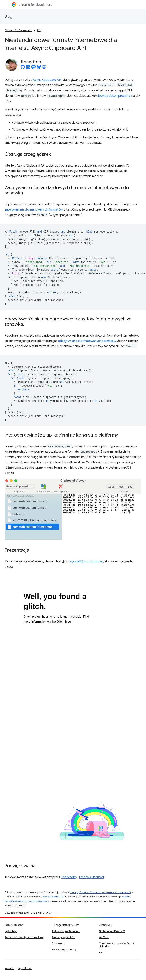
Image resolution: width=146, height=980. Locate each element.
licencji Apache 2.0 (53, 897)
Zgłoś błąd (11, 931)
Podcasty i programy (64, 949)
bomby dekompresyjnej (114, 96)
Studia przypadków (63, 937)
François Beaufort (92, 877)
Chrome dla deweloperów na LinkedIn (116, 945)
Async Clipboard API (47, 80)
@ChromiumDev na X (112, 931)
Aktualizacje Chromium (66, 931)
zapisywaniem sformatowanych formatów (33, 210)
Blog (8, 16)
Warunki (9, 968)
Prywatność (25, 968)
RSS (101, 952)
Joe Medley (69, 877)
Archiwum (58, 943)
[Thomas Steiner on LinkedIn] (28, 68)
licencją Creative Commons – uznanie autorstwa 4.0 (100, 892)
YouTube (104, 937)
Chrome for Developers (18, 30)
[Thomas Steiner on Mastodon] (33, 68)
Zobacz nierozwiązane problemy (24, 937)
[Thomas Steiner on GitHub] (23, 68)
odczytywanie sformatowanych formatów (87, 341)
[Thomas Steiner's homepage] (44, 68)
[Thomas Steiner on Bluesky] (39, 68)
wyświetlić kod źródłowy (86, 562)
